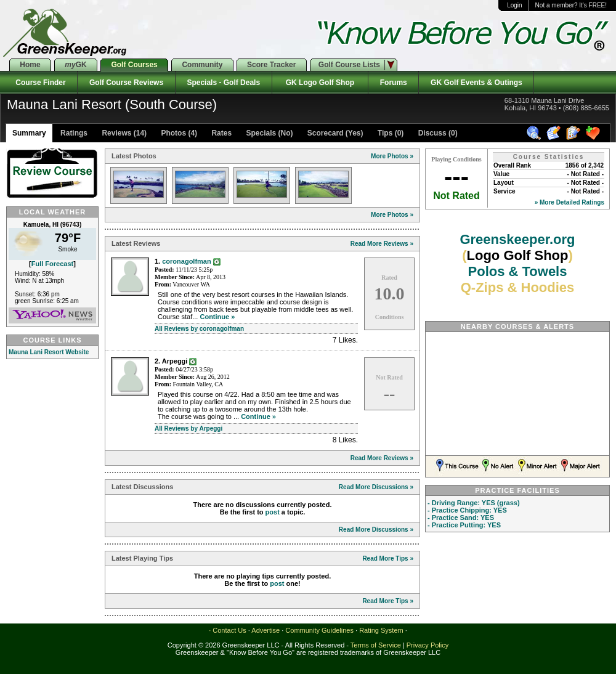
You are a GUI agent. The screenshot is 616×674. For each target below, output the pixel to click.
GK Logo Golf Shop (320, 83)
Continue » (217, 317)
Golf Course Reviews (126, 83)
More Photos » (392, 156)
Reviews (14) (123, 133)
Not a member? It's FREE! (571, 5)
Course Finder (38, 83)
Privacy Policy (428, 645)
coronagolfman (186, 261)
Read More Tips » (388, 558)
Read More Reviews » (382, 244)
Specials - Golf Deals (224, 83)
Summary (29, 133)
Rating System (381, 630)
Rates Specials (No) (251, 133)
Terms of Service (376, 645)
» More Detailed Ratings (569, 202)
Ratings (73, 133)
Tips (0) (390, 133)
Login (514, 5)
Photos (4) (178, 133)
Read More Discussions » (376, 487)
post (273, 512)
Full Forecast (52, 264)
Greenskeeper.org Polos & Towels (517, 263)
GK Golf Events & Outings (476, 83)
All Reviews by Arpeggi (188, 428)
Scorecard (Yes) (334, 133)
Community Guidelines (319, 630)
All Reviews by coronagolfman (199, 329)
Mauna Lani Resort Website (49, 352)
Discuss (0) (436, 133)
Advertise (265, 630)
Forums (393, 83)
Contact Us (229, 630)
